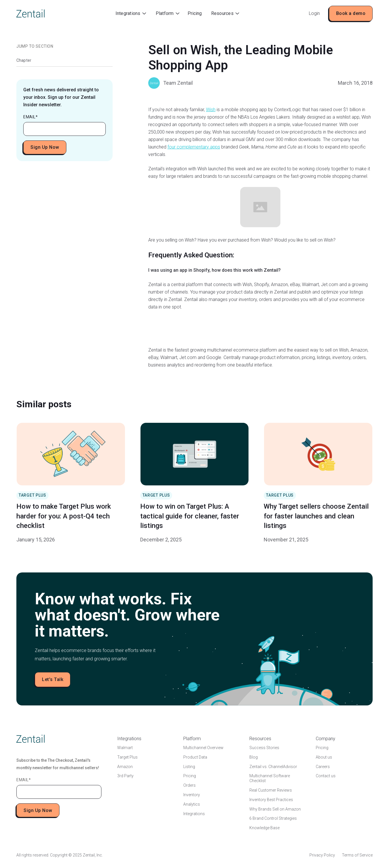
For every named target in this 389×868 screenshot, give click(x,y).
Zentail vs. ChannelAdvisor (273, 767)
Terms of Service (357, 855)
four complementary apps (194, 147)
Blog (254, 757)
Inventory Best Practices (271, 800)
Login (314, 13)
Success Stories (264, 748)
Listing (189, 767)
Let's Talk (53, 679)
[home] (30, 13)
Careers (323, 767)
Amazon (125, 767)
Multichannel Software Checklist (270, 778)
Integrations (194, 814)
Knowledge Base (264, 828)
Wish (211, 110)
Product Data (195, 757)
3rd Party (125, 776)
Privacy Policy (322, 855)
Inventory (192, 795)
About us (324, 757)
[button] (131, 14)
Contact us (326, 776)
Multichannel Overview (203, 748)
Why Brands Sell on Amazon (275, 809)
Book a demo (351, 13)
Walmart (125, 748)
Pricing (195, 13)
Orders (189, 785)
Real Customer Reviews (271, 790)
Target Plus (127, 757)
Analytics (192, 804)
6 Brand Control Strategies (273, 818)
